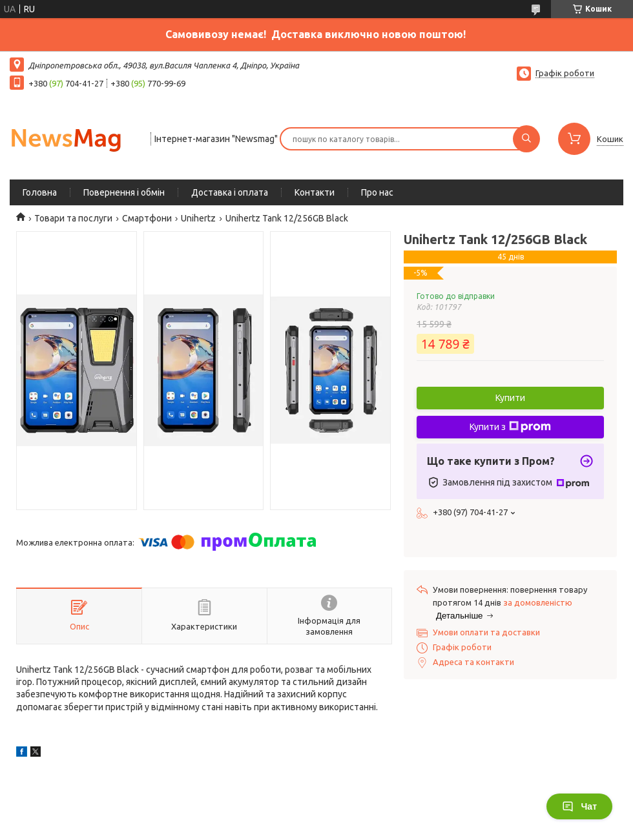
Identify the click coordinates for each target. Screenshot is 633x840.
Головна (40, 192)
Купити (510, 398)
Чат (579, 806)
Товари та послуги (73, 218)
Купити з (510, 427)
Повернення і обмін (124, 192)
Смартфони (147, 218)
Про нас (377, 192)
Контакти (315, 192)
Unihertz (198, 218)
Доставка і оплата (230, 192)
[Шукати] (526, 139)
